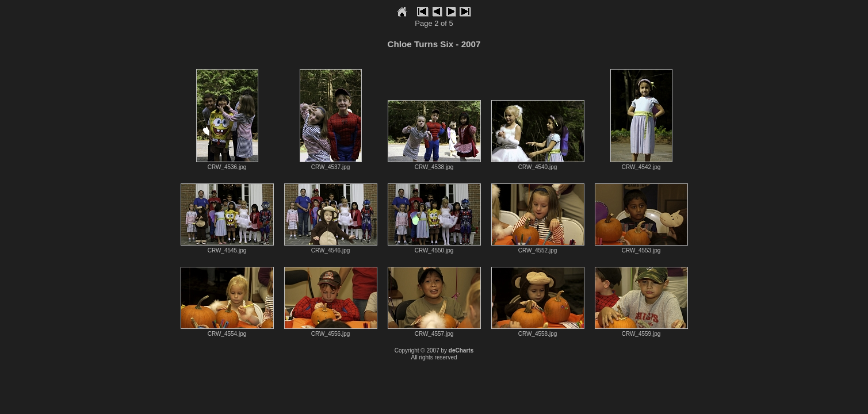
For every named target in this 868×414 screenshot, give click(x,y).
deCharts (461, 350)
